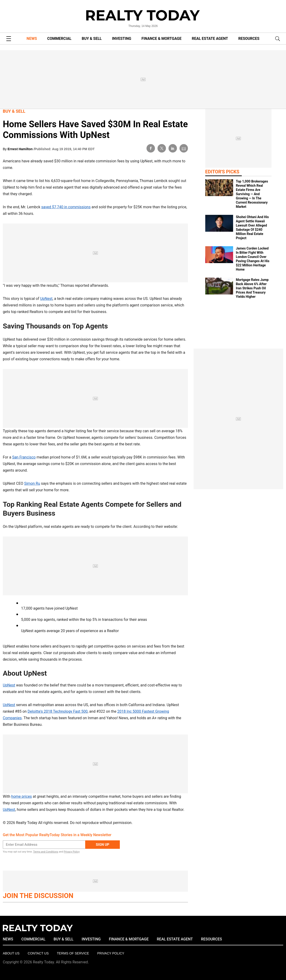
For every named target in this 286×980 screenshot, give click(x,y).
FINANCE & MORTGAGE (162, 39)
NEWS (32, 39)
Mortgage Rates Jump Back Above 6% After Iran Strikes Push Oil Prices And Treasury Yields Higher (252, 288)
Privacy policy (111, 953)
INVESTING (122, 39)
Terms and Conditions (46, 852)
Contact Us (38, 953)
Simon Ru (32, 483)
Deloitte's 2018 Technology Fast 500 (58, 711)
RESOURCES (249, 39)
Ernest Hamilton (20, 149)
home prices (22, 796)
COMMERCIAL (59, 39)
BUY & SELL (92, 39)
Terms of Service (73, 953)
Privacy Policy (72, 852)
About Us (11, 953)
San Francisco (24, 457)
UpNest (46, 299)
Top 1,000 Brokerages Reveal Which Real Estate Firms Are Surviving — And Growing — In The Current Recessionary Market (252, 194)
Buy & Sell (14, 111)
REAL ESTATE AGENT (210, 39)
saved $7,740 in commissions (66, 207)
